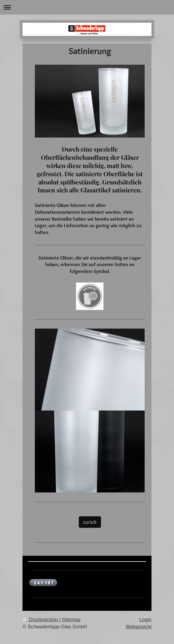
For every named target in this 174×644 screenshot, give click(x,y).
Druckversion (41, 620)
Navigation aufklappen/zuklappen (87, 7)
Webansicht (138, 627)
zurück (90, 522)
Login (145, 620)
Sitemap (71, 620)
